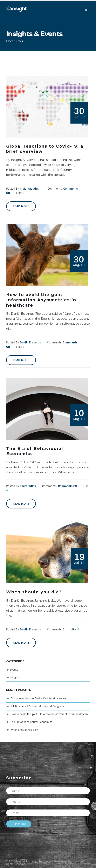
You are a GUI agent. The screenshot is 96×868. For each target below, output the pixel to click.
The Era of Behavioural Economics (31, 722)
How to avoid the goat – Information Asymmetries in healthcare (50, 714)
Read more (21, 206)
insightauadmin (30, 189)
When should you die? (24, 730)
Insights (15, 678)
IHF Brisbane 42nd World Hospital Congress (37, 706)
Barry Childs (28, 486)
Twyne (76, 861)
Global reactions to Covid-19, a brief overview (38, 698)
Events (14, 670)
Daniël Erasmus (30, 343)
